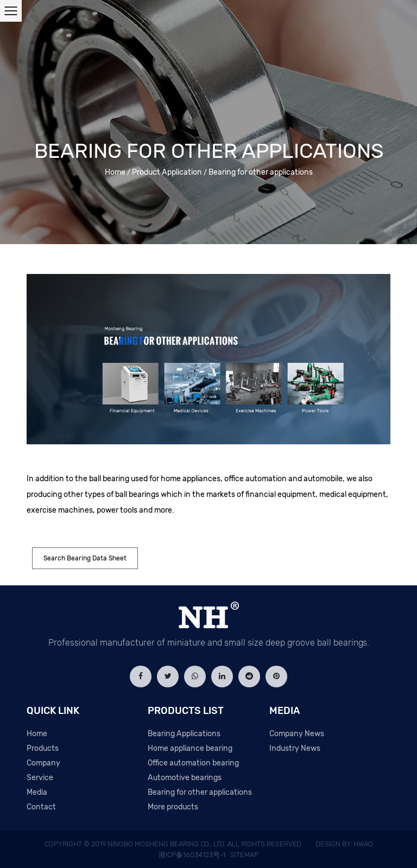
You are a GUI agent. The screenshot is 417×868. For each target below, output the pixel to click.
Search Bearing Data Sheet (85, 558)
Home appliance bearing (190, 748)
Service (40, 778)
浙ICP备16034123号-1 (192, 855)
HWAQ (363, 844)
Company (43, 763)
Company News (297, 734)
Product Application (167, 172)
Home (115, 172)
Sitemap (244, 855)
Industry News (295, 748)
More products (173, 807)
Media (37, 792)
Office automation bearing (193, 763)
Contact (41, 807)
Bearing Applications (184, 734)
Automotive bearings (185, 778)
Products (43, 748)
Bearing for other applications (200, 792)
